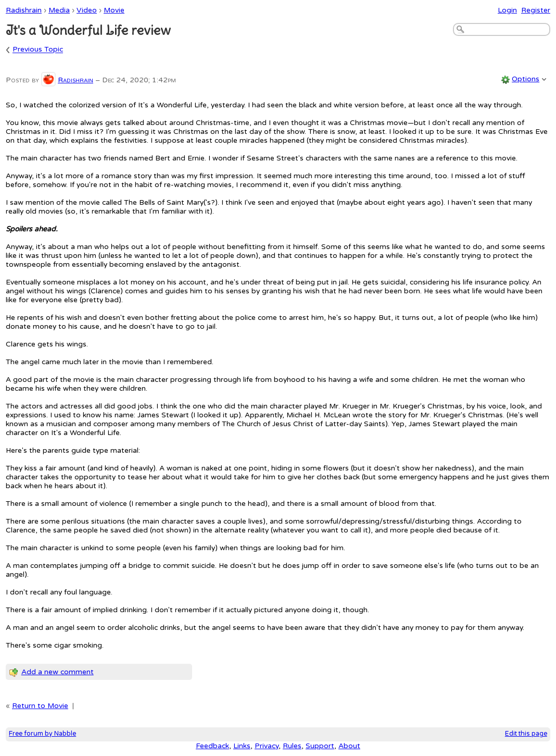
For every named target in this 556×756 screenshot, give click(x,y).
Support (320, 746)
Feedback (212, 746)
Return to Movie (40, 706)
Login (507, 10)
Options (526, 79)
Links (242, 746)
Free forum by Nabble (42, 734)
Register (536, 10)
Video (87, 10)
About (349, 746)
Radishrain (24, 10)
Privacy (267, 746)
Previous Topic (38, 50)
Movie (114, 10)
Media (59, 10)
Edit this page (526, 734)
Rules (292, 746)
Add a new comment (58, 672)
